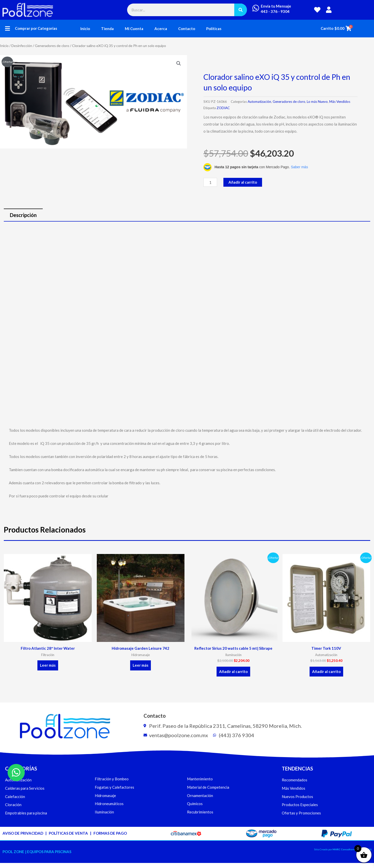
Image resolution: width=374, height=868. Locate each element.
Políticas (214, 29)
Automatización (259, 102)
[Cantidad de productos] (210, 182)
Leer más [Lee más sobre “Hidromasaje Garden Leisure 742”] (141, 665)
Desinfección (22, 46)
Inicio (85, 29)
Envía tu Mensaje (276, 6)
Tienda (107, 29)
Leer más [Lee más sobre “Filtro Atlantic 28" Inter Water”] (48, 665)
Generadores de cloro (52, 46)
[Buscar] (241, 10)
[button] (7, 28)
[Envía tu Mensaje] (256, 8)
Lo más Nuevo (317, 102)
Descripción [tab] (23, 215)
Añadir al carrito (243, 182)
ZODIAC (223, 108)
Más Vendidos (340, 102)
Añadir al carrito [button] (233, 671)
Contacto (187, 29)
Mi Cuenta (134, 29)
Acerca (161, 29)
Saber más (299, 167)
